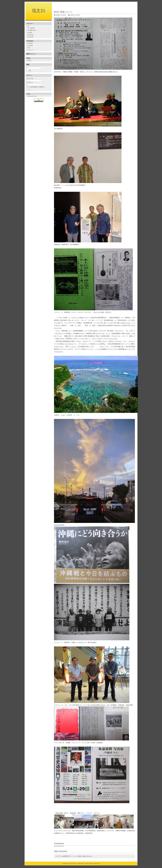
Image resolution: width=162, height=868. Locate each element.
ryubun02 (78, 15)
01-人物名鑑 (31, 28)
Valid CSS (91, 864)
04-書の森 (63, 15)
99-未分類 (30, 37)
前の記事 (30, 43)
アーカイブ (31, 50)
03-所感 (30, 32)
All (28, 26)
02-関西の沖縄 (32, 30)
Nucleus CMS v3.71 (72, 864)
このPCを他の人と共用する (37, 87)
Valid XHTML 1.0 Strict (83, 864)
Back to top (97, 864)
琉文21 (39, 11)
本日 (29, 48)
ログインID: (30, 78)
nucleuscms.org (32, 96)
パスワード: (30, 82)
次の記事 (30, 46)
